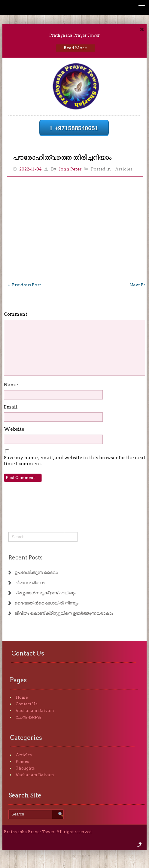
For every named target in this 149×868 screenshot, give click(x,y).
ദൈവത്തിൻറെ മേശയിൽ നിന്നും (46, 603)
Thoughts (25, 768)
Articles (124, 169)
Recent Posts (26, 558)
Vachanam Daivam (35, 711)
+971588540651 (74, 128)
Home (22, 697)
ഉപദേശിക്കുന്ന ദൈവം (36, 572)
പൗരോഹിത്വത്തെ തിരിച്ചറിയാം (62, 157)
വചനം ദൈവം (28, 717)
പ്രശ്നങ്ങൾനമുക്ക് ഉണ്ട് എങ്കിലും (45, 593)
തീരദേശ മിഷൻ (29, 583)
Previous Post (24, 285)
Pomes (22, 762)
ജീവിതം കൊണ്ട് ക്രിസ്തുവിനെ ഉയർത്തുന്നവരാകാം (64, 613)
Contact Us (27, 704)
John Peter (70, 169)
